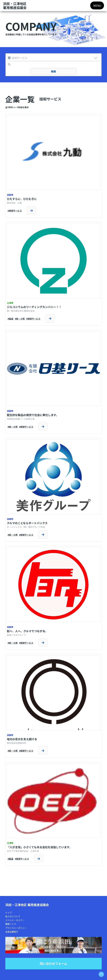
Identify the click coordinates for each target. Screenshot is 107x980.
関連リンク (11, 924)
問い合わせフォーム (53, 964)
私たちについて (13, 916)
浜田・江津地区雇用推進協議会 (15, 6)
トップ (9, 913)
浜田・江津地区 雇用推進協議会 (27, 905)
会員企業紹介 (12, 932)
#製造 (10, 319)
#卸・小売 (20, 319)
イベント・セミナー (15, 920)
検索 (53, 71)
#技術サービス (15, 211)
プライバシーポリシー (16, 928)
